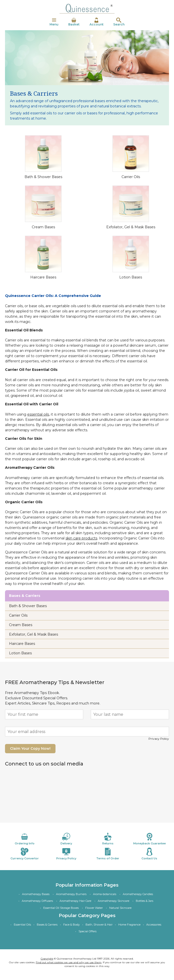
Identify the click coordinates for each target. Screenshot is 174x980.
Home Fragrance (129, 925)
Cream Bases (43, 227)
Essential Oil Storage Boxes (61, 908)
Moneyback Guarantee (149, 839)
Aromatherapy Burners (71, 894)
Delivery (66, 839)
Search (119, 22)
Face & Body (71, 925)
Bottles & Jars (144, 901)
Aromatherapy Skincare (113, 901)
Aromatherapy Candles (138, 894)
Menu (54, 22)
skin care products (81, 538)
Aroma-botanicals (105, 894)
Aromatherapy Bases (36, 894)
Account (96, 22)
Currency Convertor (24, 854)
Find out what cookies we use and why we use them (69, 962)
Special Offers (87, 931)
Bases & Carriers (47, 925)
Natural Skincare (120, 908)
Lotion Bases (131, 277)
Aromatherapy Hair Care (75, 901)
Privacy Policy (159, 739)
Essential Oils (22, 925)
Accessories (154, 925)
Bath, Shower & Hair (99, 925)
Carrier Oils (131, 177)
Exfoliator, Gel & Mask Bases (131, 227)
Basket (74, 22)
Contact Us (149, 854)
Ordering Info (24, 839)
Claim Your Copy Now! (30, 748)
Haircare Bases (43, 277)
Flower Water (94, 908)
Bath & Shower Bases (43, 177)
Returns (108, 839)
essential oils (38, 414)
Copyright (47, 959)
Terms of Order (108, 854)
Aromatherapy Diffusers (37, 901)
